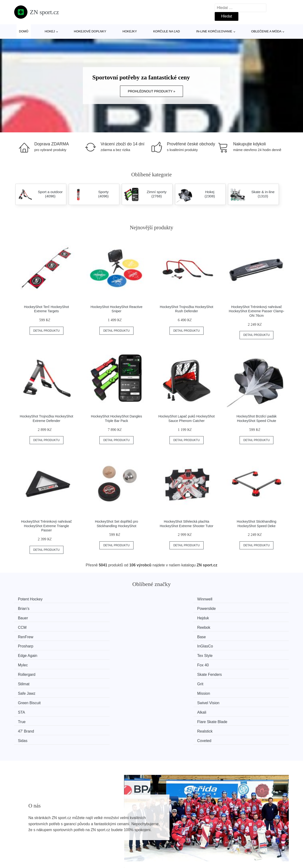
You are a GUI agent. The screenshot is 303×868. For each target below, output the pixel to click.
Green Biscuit (172, 644)
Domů (24, 31)
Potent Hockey (32, 599)
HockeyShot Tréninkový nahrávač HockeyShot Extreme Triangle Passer (46, 526)
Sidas (166, 661)
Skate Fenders (103, 635)
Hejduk (97, 608)
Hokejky (130, 31)
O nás (228, 819)
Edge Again (30, 626)
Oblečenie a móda (266, 31)
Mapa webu (129, 830)
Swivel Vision (243, 644)
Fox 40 (237, 626)
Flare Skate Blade (247, 652)
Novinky (23, 830)
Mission (97, 644)
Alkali (95, 652)
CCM (165, 608)
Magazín (127, 819)
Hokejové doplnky (90, 31)
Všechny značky (30, 819)
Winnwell (98, 599)
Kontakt (229, 830)
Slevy (21, 841)
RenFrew (28, 617)
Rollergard (29, 635)
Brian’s (167, 599)
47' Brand (28, 661)
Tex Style (98, 626)
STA (24, 652)
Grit (235, 635)
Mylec (166, 626)
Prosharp (169, 617)
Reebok (238, 608)
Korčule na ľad (167, 31)
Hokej (50, 31)
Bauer (25, 608)
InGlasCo (239, 617)
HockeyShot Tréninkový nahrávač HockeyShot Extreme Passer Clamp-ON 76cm (257, 311)
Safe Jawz (29, 644)
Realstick (98, 661)
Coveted (239, 661)
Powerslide (241, 599)
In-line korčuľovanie (214, 31)
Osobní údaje (131, 841)
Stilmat (167, 635)
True (165, 652)
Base (95, 617)
